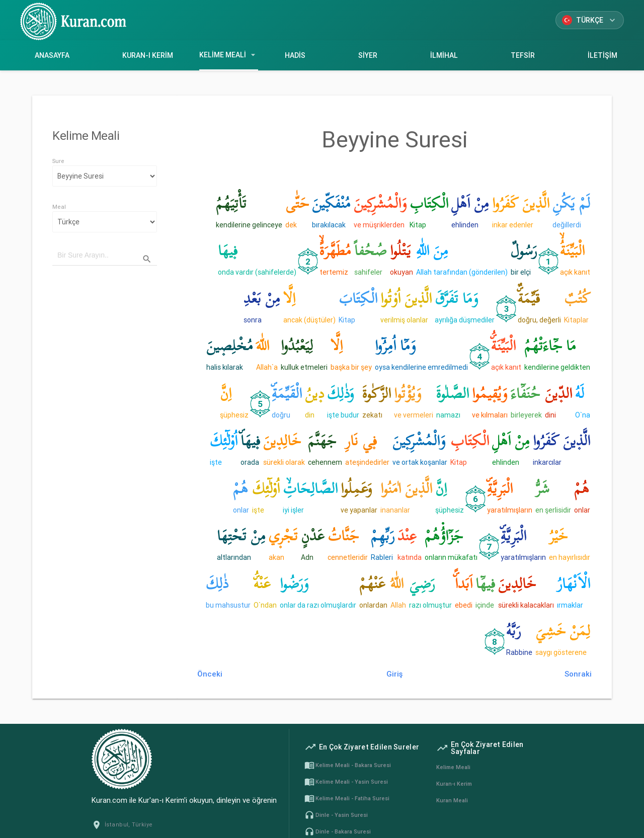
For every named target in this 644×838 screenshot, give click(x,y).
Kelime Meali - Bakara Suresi (348, 765)
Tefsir (523, 55)
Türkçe (590, 20)
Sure (58, 161)
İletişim (603, 55)
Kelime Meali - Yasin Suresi (346, 782)
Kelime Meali (229, 55)
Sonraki (578, 674)
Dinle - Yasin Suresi (336, 815)
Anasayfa (52, 55)
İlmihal (444, 55)
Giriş (394, 674)
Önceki (210, 674)
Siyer (368, 55)
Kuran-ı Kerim (147, 55)
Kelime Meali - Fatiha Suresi (347, 798)
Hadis (295, 55)
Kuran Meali (452, 800)
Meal (59, 207)
